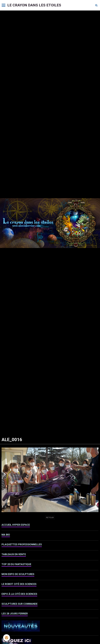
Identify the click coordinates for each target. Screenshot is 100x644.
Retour (50, 517)
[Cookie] (7, 638)
